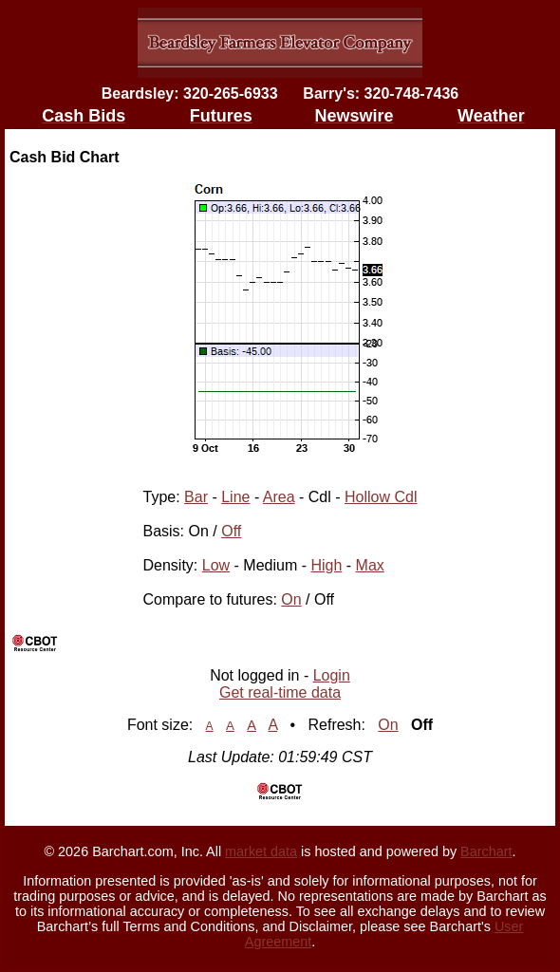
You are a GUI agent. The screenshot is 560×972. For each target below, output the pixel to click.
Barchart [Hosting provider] (486, 851)
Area (279, 497)
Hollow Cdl (381, 497)
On (291, 599)
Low (216, 565)
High (326, 565)
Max (370, 565)
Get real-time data (280, 692)
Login (332, 675)
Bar (196, 497)
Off (231, 531)
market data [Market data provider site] (261, 851)
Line (235, 497)
